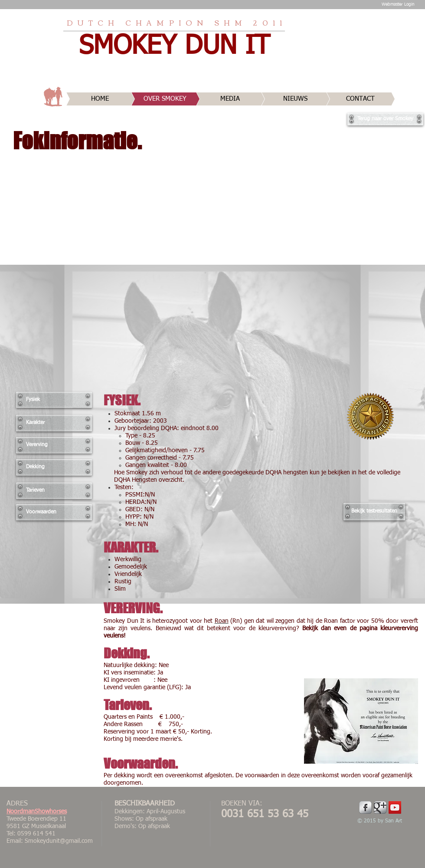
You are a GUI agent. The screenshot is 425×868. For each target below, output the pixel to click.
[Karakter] (54, 423)
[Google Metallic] (380, 807)
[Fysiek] (54, 400)
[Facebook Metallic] (365, 807)
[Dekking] (54, 467)
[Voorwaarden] (54, 512)
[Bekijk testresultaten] (374, 512)
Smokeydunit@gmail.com (59, 841)
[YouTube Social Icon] (395, 807)
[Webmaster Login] (398, 4)
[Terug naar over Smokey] (385, 119)
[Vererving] (54, 445)
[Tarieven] (54, 491)
